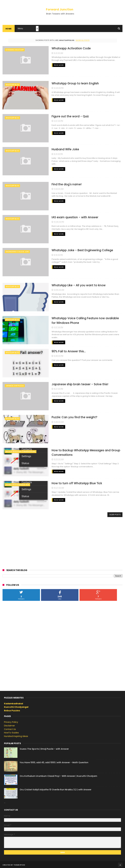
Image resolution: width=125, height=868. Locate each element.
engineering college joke (17, 252)
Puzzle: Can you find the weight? (72, 417)
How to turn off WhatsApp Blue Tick (74, 483)
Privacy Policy (11, 721)
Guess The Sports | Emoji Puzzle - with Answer (44, 748)
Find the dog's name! (64, 184)
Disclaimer (9, 725)
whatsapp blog (12, 85)
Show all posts (83, 40)
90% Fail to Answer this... (66, 351)
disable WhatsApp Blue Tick (17, 484)
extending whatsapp (15, 50)
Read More (56, 65)
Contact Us (10, 728)
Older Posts (115, 514)
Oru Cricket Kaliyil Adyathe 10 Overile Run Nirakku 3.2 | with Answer (56, 789)
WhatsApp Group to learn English (72, 83)
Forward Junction (60, 9)
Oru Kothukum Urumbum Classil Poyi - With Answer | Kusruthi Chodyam (58, 775)
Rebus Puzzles (12, 710)
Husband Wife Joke (62, 149)
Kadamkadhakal (13, 703)
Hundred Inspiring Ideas (16, 736)
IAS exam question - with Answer (72, 217)
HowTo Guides (11, 732)
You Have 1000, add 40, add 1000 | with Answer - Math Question (54, 762)
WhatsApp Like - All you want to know (76, 285)
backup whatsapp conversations (21, 451)
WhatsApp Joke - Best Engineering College (80, 250)
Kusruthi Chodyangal (16, 706)
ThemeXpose (19, 864)
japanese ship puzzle (15, 385)
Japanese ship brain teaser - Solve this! (77, 384)
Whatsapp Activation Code (68, 49)
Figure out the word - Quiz (67, 116)
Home (9, 29)
